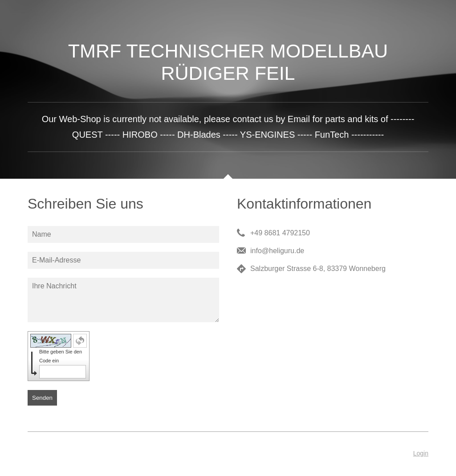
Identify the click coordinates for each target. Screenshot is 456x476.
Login (421, 453)
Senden (42, 398)
